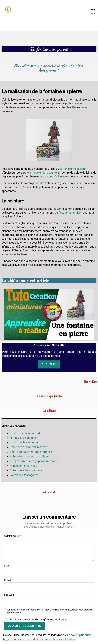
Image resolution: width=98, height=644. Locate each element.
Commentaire (13, 536)
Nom (8, 566)
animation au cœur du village (29, 457)
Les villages (49, 411)
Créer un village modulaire (27, 433)
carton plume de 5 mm (73, 169)
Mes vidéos (90, 382)
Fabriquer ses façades (24, 475)
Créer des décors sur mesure (28, 447)
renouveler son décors (24, 438)
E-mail (9, 580)
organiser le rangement (25, 443)
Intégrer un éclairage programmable (34, 461)
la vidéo (78, 103)
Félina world (49, 492)
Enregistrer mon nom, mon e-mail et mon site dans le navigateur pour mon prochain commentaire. (50, 611)
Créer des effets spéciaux (26, 470)
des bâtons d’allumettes (54, 176)
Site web (9, 595)
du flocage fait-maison (69, 213)
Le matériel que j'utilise (49, 396)
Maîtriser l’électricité (24, 466)
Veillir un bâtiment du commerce (32, 452)
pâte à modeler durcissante (40, 173)
